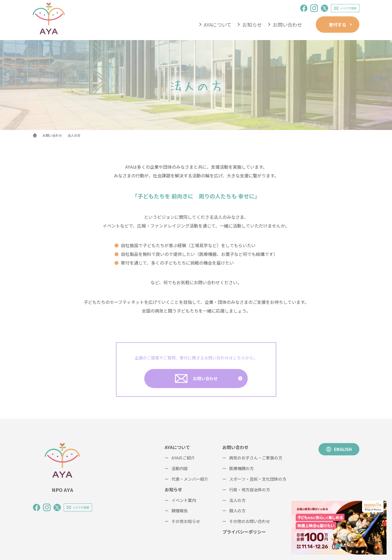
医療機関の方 (241, 468)
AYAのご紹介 (183, 458)
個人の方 (237, 511)
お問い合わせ (287, 25)
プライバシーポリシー (244, 532)
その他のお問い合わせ (250, 521)
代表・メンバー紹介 (190, 479)
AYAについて (218, 25)
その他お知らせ (186, 521)
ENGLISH (339, 449)
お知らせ (252, 25)
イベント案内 (184, 500)
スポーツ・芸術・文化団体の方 (258, 479)
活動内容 (180, 468)
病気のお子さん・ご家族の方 (256, 458)
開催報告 (180, 511)
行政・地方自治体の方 (250, 490)
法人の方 (237, 500)
